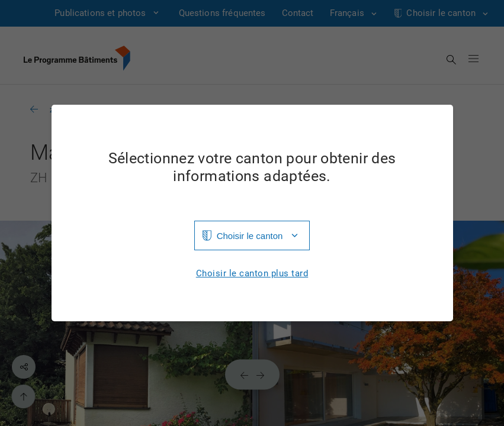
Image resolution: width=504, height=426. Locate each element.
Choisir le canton (250, 236)
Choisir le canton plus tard (252, 274)
